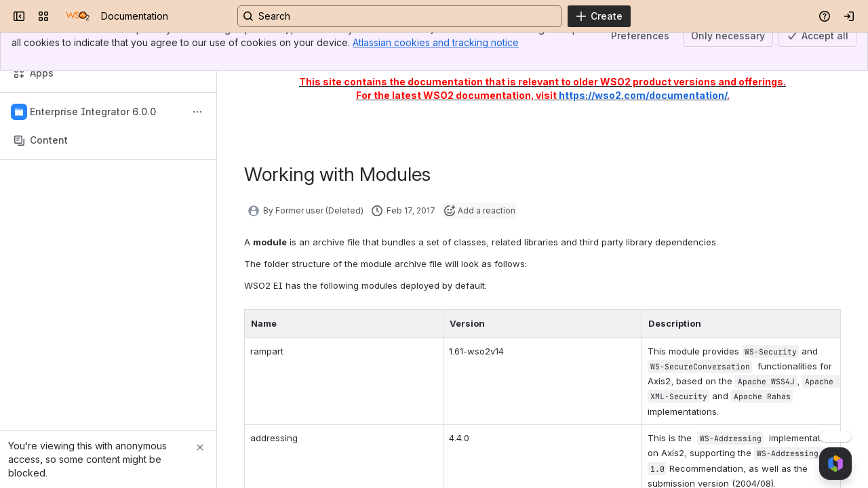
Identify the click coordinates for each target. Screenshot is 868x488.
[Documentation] (78, 16)
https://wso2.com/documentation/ (643, 95)
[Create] (599, 16)
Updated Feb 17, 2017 (771, 52)
